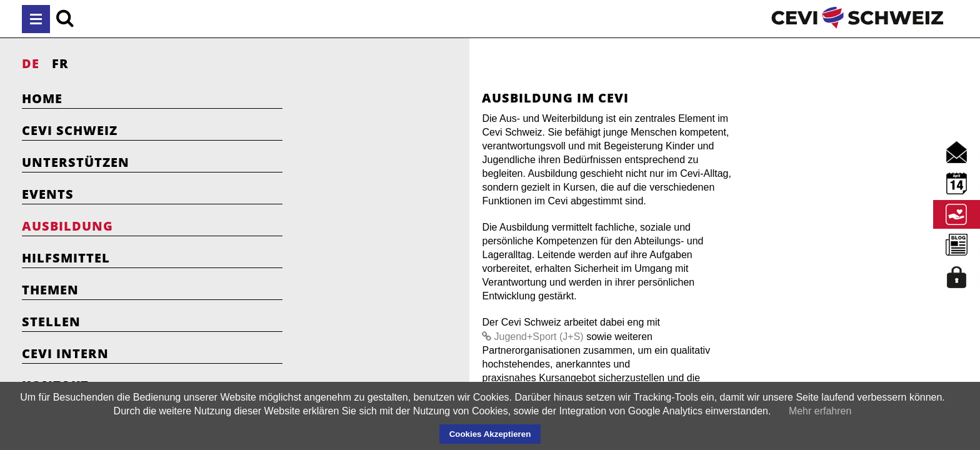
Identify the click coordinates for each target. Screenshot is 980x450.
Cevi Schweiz (70, 130)
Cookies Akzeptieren (490, 434)
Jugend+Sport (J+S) (576, 282)
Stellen (51, 322)
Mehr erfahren (820, 411)
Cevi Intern (65, 353)
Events (48, 194)
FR (60, 63)
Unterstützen (76, 162)
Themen (50, 290)
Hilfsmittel (66, 258)
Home (42, 98)
